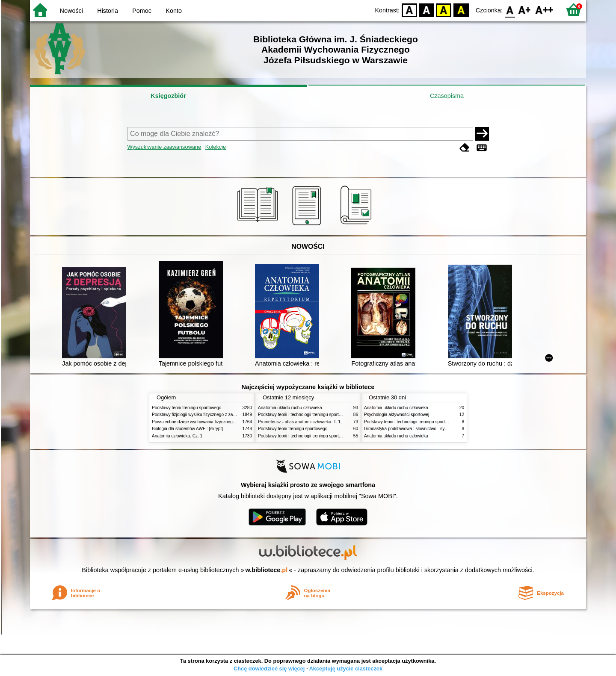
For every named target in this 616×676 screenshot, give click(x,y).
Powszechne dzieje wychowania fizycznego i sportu (201, 422)
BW (426, 10)
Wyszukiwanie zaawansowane (164, 147)
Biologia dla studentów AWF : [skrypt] (187, 429)
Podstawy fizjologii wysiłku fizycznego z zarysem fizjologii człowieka (216, 415)
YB (444, 10)
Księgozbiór (168, 96)
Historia (108, 11)
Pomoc (142, 11)
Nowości (71, 11)
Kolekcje (216, 147)
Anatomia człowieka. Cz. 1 (177, 436)
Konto (174, 11)
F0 (510, 10)
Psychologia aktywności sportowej (397, 415)
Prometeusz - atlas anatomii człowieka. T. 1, (300, 422)
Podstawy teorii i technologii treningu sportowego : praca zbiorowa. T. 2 (326, 415)
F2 (544, 10)
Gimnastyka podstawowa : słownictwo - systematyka (414, 429)
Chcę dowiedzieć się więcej (269, 669)
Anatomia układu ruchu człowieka (290, 408)
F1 (525, 10)
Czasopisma (447, 96)
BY (461, 10)
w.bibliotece (267, 570)
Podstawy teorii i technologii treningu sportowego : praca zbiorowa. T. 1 (326, 436)
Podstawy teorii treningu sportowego (187, 408)
